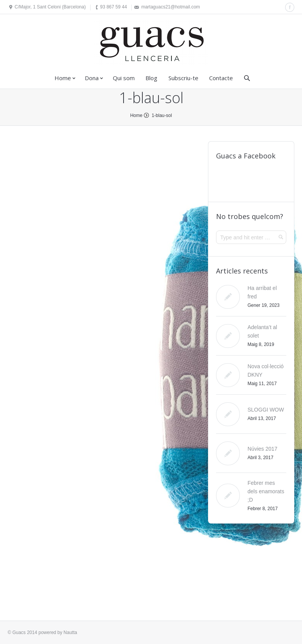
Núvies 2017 (262, 449)
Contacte (221, 78)
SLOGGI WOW (266, 410)
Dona (92, 78)
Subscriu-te (183, 78)
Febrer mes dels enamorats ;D (266, 491)
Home (63, 78)
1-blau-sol (162, 115)
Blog (151, 78)
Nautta (70, 632)
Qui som (124, 78)
